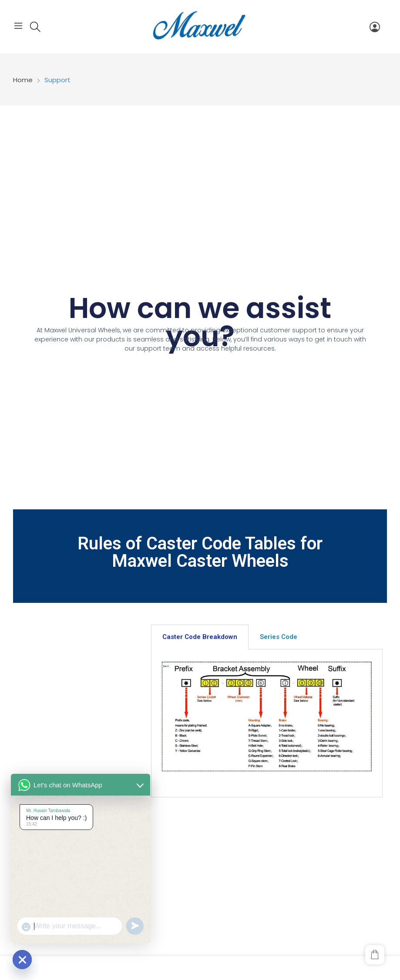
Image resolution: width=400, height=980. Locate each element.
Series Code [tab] (279, 637)
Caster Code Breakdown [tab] (200, 637)
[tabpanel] (267, 723)
